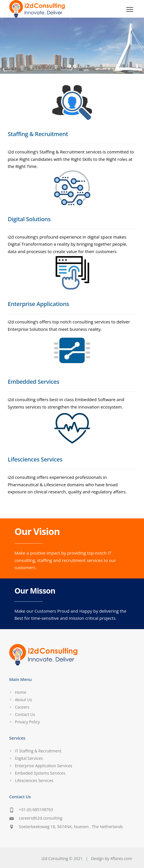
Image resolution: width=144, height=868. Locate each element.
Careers (22, 707)
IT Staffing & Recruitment (38, 751)
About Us (23, 700)
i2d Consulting (55, 858)
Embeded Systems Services (40, 773)
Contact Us (25, 714)
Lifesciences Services (34, 780)
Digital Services (29, 758)
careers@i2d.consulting (41, 818)
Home (21, 692)
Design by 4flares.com (112, 858)
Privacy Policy (27, 722)
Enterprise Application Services (44, 766)
